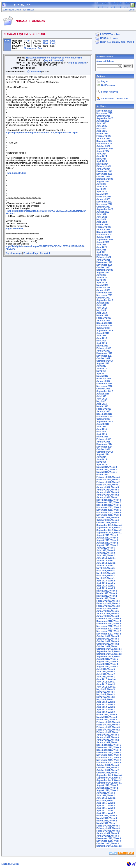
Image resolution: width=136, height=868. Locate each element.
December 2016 (104, 384)
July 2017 (101, 366)
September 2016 (105, 391)
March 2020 (102, 285)
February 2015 (104, 439)
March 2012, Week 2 (107, 720)
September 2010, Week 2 (109, 846)
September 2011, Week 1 (109, 783)
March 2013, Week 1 (107, 598)
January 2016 (103, 411)
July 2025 (101, 123)
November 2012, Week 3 (109, 629)
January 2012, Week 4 (108, 735)
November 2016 (104, 386)
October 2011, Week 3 (108, 768)
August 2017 (103, 363)
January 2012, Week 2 (108, 740)
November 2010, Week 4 (109, 841)
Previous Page (31, 253)
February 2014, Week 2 (108, 482)
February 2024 (104, 166)
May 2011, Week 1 (106, 801)
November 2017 (104, 356)
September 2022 (105, 209)
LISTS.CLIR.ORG (10, 864)
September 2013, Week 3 (109, 528)
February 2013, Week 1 (108, 609)
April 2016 (102, 404)
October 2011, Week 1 (108, 773)
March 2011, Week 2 (107, 821)
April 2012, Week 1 (106, 712)
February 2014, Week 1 (108, 485)
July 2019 (101, 305)
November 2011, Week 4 (109, 755)
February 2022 (104, 227)
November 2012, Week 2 (109, 631)
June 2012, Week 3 (106, 682)
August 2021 (103, 242)
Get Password (108, 85)
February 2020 (104, 288)
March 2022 (102, 224)
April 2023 (102, 192)
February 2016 (104, 409)
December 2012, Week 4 (109, 619)
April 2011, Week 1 (106, 813)
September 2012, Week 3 (109, 651)
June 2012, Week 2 (106, 684)
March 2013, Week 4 (107, 591)
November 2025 (104, 113)
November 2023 (104, 174)
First (28, 41)
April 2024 (102, 161)
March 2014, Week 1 (107, 472)
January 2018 (103, 351)
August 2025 (103, 121)
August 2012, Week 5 (107, 659)
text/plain (36, 72)
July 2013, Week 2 (106, 555)
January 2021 (103, 260)
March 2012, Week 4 (107, 717)
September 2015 (105, 422)
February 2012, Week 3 (108, 727)
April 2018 (102, 343)
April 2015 (102, 434)
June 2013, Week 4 (106, 558)
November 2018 (104, 326)
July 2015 (101, 427)
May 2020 (101, 280)
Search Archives (105, 57)
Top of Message (14, 253)
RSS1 (122, 853)
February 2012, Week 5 (108, 722)
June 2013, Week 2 (106, 563)
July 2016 (101, 396)
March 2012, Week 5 (107, 715)
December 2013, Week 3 (109, 500)
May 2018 (101, 341)
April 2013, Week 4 (106, 583)
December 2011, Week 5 (109, 745)
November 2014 (104, 447)
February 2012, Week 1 (108, 732)
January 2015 (103, 442)
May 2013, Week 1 (106, 578)
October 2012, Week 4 (108, 639)
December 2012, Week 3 (109, 621)
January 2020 (103, 290)
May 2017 (101, 371)
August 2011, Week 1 (107, 790)
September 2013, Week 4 (109, 525)
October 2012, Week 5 (108, 636)
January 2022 (103, 230)
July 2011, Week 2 (106, 795)
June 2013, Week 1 (106, 566)
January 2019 (103, 320)
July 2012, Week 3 (106, 672)
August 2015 (103, 424)
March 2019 (102, 315)
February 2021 (104, 257)
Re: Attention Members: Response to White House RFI (54, 58)
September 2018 (105, 331)
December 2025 (104, 111)
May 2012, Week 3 (106, 694)
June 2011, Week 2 (106, 798)
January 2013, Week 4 (108, 614)
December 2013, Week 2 (109, 502)
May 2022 (101, 219)
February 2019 (104, 318)
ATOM (113, 853)
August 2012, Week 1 (107, 667)
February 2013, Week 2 (108, 606)
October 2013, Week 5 (108, 518)
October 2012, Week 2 (108, 644)
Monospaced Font (33, 48)
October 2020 (103, 267)
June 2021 (102, 247)
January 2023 (103, 199)
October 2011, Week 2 (108, 770)
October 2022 (103, 207)
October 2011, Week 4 (108, 765)
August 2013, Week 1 (107, 545)
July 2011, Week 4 (106, 793)
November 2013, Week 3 (109, 510)
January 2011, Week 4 (108, 836)
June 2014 (102, 459)
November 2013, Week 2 (109, 512)
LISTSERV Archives (110, 34)
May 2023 (101, 189)
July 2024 (101, 154)
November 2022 (104, 204)
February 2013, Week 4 (108, 601)
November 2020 (104, 265)
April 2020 (102, 283)
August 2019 (103, 303)
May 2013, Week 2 (106, 576)
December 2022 (104, 202)
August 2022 (103, 212)
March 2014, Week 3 (107, 467)
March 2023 (102, 194)
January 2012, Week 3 (108, 737)
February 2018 (104, 348)
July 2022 (101, 214)
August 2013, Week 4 (107, 538)
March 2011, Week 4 (107, 816)
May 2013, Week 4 (106, 571)
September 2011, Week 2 (109, 780)
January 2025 (103, 139)
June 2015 (102, 429)
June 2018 (102, 338)
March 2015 (102, 437)
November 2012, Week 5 (109, 626)
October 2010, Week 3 (108, 843)
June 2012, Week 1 (106, 687)
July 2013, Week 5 (106, 548)
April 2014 (102, 464)
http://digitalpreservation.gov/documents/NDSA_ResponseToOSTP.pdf (42, 133)
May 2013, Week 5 (106, 568)
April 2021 (102, 252)
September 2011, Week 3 (109, 778)
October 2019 (103, 298)
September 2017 (105, 361)
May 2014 (101, 462)
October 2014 (103, 449)
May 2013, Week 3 (106, 573)
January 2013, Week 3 (108, 616)
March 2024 (102, 164)
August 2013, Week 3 (107, 540)
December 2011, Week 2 (109, 750)
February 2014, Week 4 (108, 477)
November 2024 (104, 144)
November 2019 (104, 295)
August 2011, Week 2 (107, 788)
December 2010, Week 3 (109, 838)
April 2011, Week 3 (106, 808)
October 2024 (103, 146)
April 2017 (102, 374)
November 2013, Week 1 (109, 515)
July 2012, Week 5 (106, 669)
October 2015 (103, 419)
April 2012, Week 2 (106, 710)
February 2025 (104, 136)
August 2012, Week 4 (107, 662)
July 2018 (101, 336)
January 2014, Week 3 (108, 492)
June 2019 (102, 308)
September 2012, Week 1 (109, 657)
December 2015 (104, 414)
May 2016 (101, 401)
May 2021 (101, 250)
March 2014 (102, 475)
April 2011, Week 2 (106, 811)
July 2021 (101, 245)
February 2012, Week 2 (108, 730)
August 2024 (103, 151)
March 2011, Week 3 (107, 818)
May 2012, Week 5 (106, 689)
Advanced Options (105, 61)
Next (46, 41)
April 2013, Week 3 (106, 586)
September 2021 (105, 240)
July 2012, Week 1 (106, 677)
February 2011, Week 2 (108, 831)
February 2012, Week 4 (108, 725)
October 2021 (103, 237)
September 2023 (105, 179)
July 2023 (101, 184)
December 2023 (104, 171)
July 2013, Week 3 (106, 553)
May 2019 (101, 310)
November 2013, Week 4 (109, 507)
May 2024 (101, 159)
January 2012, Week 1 (108, 742)
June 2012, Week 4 (106, 679)
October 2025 (103, 116)
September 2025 (105, 118)
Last (53, 41)
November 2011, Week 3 (109, 758)
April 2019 (102, 313)
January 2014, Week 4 (108, 490)
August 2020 (103, 272)
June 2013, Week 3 (106, 561)
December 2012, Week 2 (109, 624)
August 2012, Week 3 (107, 664)
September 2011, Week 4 (109, 775)
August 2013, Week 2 (107, 543)
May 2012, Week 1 (106, 699)
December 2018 (104, 323)
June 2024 (102, 156)
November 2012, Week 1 (109, 634)
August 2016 (103, 394)
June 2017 (102, 368)
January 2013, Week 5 (108, 611)
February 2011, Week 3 (108, 828)
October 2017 (103, 358)
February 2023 (104, 197)
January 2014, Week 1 (108, 497)
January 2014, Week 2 (108, 495)
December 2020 (104, 262)
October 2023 (103, 176)
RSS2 (130, 853)
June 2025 (102, 126)
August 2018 (103, 333)
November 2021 (104, 235)
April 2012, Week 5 (106, 702)
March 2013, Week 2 (107, 596)
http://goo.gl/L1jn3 (17, 173)
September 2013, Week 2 (109, 530)
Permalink (45, 253)
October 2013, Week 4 (108, 520)
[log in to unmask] (53, 60)
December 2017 (104, 353)
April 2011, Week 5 (106, 803)
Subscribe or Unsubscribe (115, 99)
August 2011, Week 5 (107, 785)
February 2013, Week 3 (108, 603)
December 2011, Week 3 (109, 747)
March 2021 (102, 255)
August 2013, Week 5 (107, 535)
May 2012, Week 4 (106, 692)
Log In (104, 81)
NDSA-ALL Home (109, 38)
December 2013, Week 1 (109, 505)
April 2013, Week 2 (106, 588)
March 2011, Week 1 (107, 823)
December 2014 (104, 444)
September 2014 (105, 452)
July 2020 (101, 275)
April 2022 (102, 222)
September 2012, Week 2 (109, 654)
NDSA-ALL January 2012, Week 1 (117, 42)
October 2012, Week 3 (108, 641)
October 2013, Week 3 (108, 523)
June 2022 (102, 217)
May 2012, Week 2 (106, 697)
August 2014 (103, 454)
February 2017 (104, 379)
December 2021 (104, 232)
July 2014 (101, 457)
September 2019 (105, 300)
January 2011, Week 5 (108, 833)
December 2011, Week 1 (109, 753)
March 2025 (102, 134)
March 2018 (102, 346)
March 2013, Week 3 (107, 593)
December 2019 (104, 293)
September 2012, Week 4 (109, 649)
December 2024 (104, 141)
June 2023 (102, 187)
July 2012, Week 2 (106, 674)
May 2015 (101, 432)
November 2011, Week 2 (109, 760)
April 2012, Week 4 (106, 705)
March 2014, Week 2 (107, 470)
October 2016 (103, 389)
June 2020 (102, 278)
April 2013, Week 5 (106, 581)
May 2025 (101, 128)
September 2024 (105, 149)
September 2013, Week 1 (109, 533)
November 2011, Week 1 (109, 763)
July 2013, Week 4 (106, 550)
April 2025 (102, 131)
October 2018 (103, 328)
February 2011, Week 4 (108, 826)
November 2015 (104, 416)
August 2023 (103, 182)
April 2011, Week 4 (106, 806)
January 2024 (103, 169)
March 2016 (102, 406)
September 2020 (105, 270)
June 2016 (102, 399)
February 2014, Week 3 (108, 480)
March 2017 (102, 376)
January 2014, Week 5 (108, 487)
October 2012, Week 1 (108, 646)
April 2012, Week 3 (106, 707)
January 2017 (103, 381)
